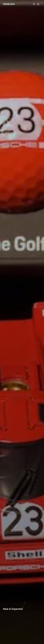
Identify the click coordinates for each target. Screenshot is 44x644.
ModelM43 (9, 4)
